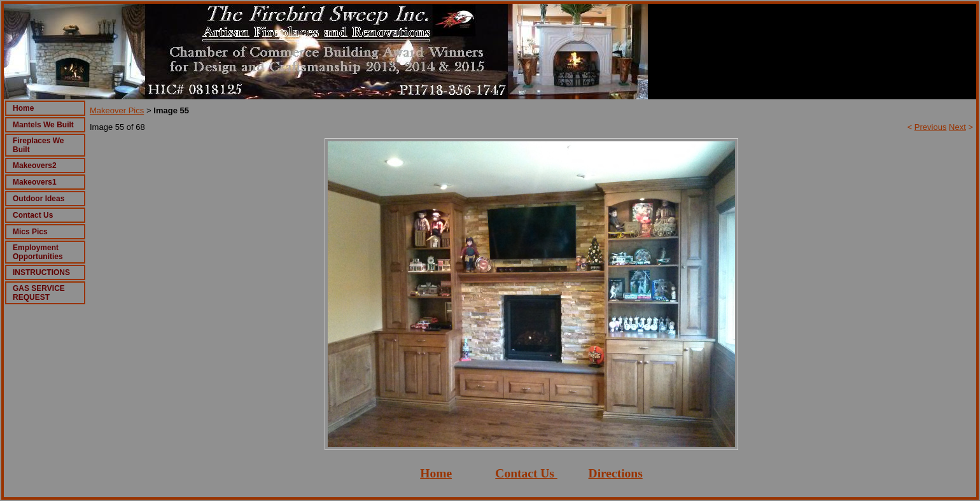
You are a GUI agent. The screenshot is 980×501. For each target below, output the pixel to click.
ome (441, 473)
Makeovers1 (35, 182)
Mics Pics (30, 232)
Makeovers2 (35, 166)
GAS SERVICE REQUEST (39, 293)
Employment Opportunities (38, 252)
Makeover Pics (117, 110)
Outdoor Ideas (38, 199)
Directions (616, 473)
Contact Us (33, 215)
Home (23, 108)
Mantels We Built (43, 125)
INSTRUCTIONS (41, 272)
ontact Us (529, 473)
